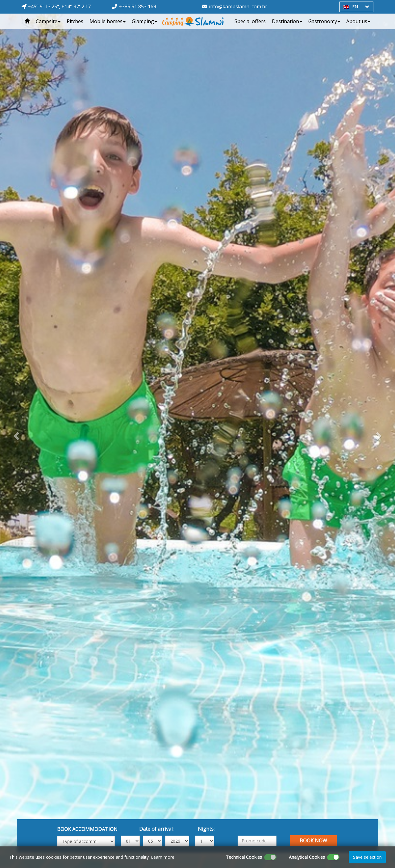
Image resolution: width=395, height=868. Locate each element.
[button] (15, 434)
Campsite (48, 21)
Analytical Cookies (307, 857)
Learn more (163, 857)
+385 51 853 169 (137, 6)
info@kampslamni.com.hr (238, 6)
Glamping (144, 21)
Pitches (75, 21)
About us (358, 21)
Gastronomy (324, 21)
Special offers (250, 21)
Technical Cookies (244, 857)
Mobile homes (108, 21)
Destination (287, 21)
